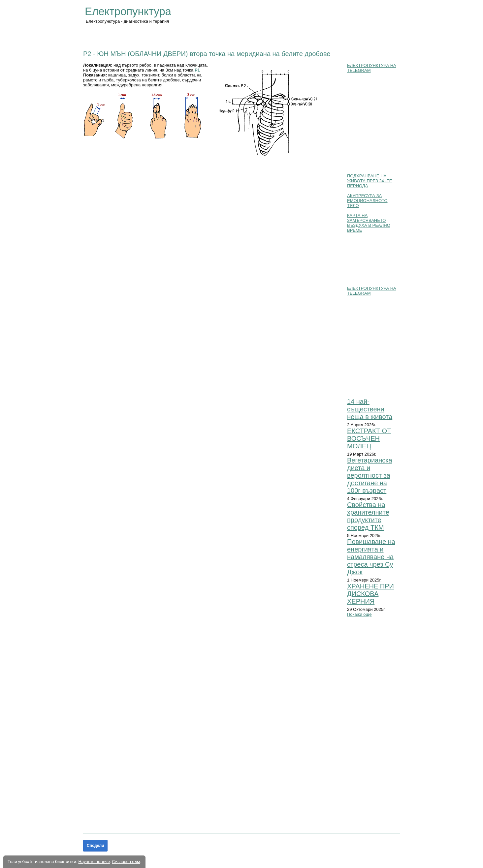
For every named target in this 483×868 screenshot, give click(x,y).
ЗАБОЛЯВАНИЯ (189, 37)
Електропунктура (128, 11)
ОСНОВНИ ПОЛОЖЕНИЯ (137, 37)
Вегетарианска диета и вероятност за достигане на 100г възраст (370, 475)
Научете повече (94, 862)
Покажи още (359, 614)
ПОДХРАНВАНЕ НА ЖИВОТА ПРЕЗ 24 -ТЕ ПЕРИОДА (370, 181)
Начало (94, 37)
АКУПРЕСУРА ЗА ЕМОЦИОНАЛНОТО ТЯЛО (367, 201)
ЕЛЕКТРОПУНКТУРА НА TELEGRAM (372, 68)
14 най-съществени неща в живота (370, 409)
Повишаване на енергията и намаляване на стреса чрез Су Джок (371, 557)
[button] (146, 116)
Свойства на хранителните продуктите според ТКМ (368, 516)
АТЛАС (222, 37)
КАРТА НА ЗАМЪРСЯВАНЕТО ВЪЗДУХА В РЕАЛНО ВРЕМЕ (369, 223)
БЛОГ (275, 37)
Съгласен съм (126, 862)
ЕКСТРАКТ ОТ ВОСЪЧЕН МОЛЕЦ (369, 438)
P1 (197, 70)
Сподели (95, 846)
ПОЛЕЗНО (249, 37)
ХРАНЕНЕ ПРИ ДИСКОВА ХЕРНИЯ (370, 594)
